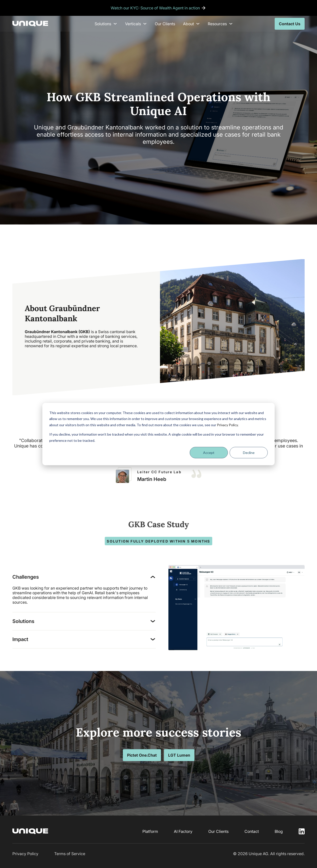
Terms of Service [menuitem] (70, 854)
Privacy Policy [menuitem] (25, 854)
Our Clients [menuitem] (165, 24)
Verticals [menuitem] (136, 24)
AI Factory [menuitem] (183, 831)
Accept (209, 453)
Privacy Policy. (228, 425)
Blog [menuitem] (279, 831)
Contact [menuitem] (252, 831)
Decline (249, 453)
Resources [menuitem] (220, 24)
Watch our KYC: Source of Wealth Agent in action (155, 8)
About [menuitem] (191, 24)
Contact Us (290, 24)
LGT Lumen (179, 755)
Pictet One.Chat (142, 755)
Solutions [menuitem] (106, 24)
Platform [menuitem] (150, 831)
